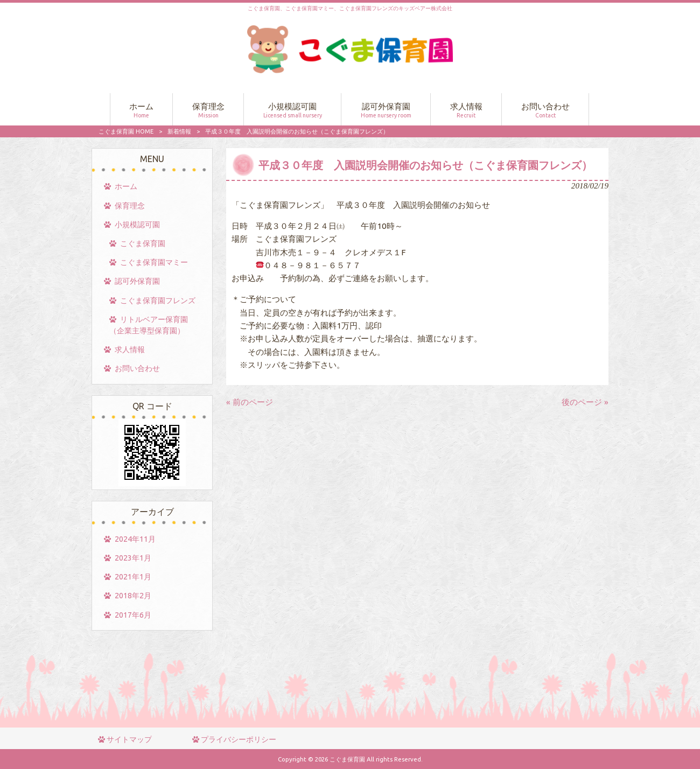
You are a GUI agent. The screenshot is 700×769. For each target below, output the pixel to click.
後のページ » (585, 402)
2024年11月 (135, 539)
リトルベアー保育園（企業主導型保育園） (149, 325)
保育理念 (130, 206)
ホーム (126, 186)
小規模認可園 (137, 225)
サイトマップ (129, 739)
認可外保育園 (137, 281)
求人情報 (130, 349)
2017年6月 (133, 615)
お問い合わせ (137, 368)
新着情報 (179, 131)
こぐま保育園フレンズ (158, 300)
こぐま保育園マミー (154, 262)
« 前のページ (250, 402)
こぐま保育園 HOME (126, 131)
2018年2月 (133, 596)
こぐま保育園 (143, 243)
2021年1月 (133, 577)
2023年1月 (133, 558)
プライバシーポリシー (239, 739)
